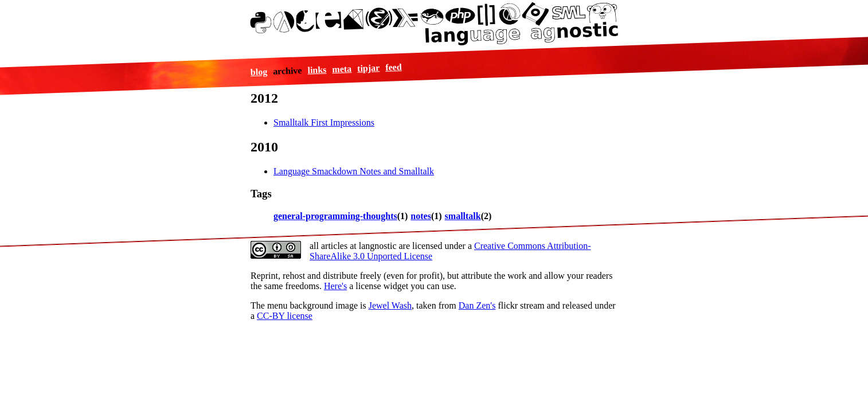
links (317, 69)
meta (342, 69)
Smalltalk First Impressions (324, 122)
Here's (335, 286)
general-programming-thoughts (335, 216)
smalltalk (463, 216)
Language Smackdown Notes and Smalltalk (354, 171)
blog (259, 72)
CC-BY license (285, 316)
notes (421, 216)
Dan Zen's (477, 305)
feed (394, 67)
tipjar (369, 68)
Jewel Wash (390, 305)
